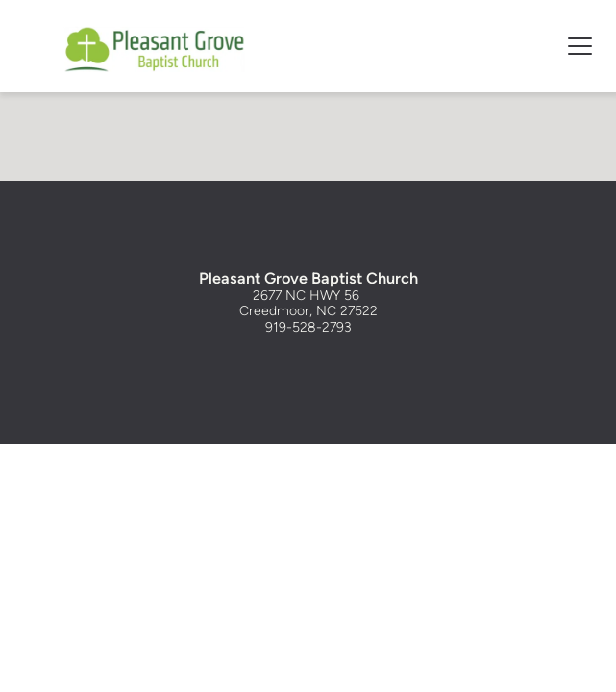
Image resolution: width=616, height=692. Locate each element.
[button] (580, 46)
